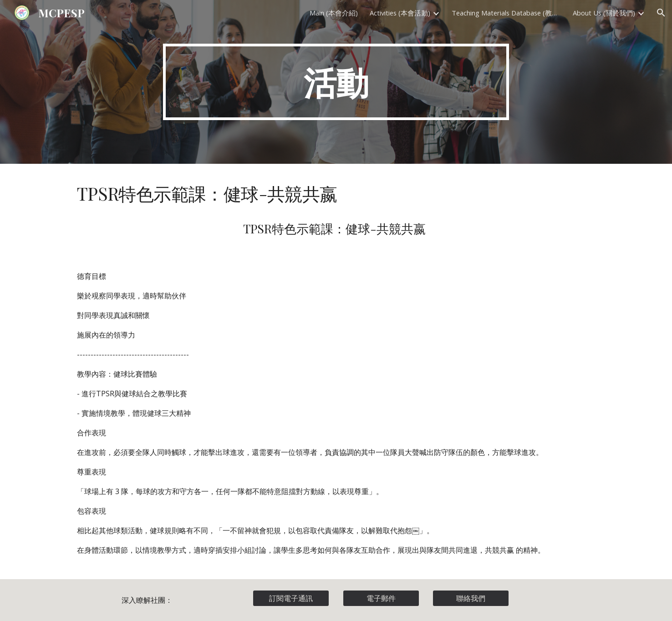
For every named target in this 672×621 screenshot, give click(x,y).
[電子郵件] (381, 598)
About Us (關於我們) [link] (604, 13)
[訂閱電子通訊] (291, 598)
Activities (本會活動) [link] (400, 13)
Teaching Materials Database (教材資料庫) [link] (506, 13)
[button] (661, 13)
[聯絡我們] (471, 598)
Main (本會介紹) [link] (334, 13)
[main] (336, 82)
